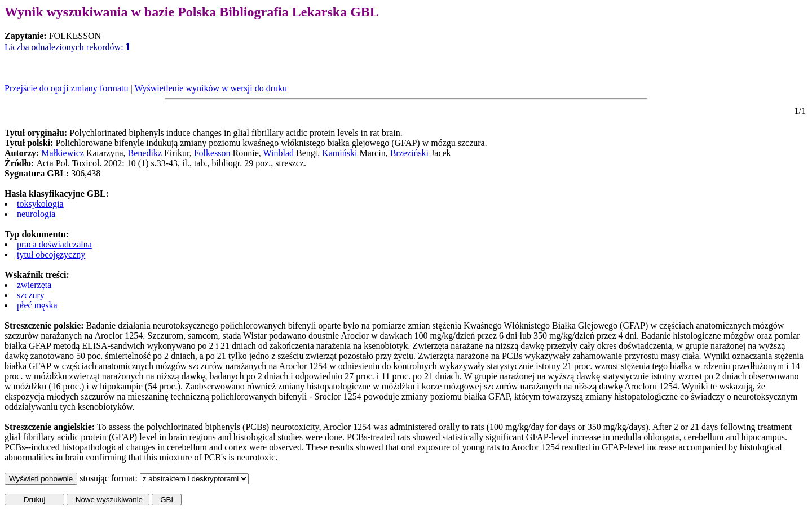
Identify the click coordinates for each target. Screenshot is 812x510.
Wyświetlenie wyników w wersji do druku (211, 88)
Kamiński (339, 153)
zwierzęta (34, 285)
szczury (31, 295)
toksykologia (40, 204)
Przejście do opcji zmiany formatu (66, 88)
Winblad (279, 153)
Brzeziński (409, 153)
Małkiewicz (63, 153)
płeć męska (37, 305)
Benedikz (145, 153)
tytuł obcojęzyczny (51, 254)
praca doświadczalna (54, 244)
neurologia (36, 214)
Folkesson (212, 153)
